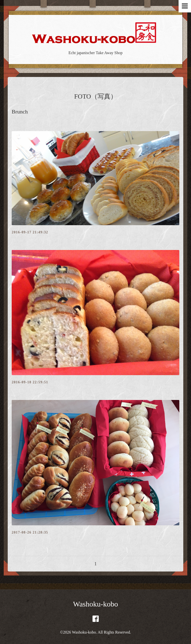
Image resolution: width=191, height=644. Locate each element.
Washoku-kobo (96, 604)
